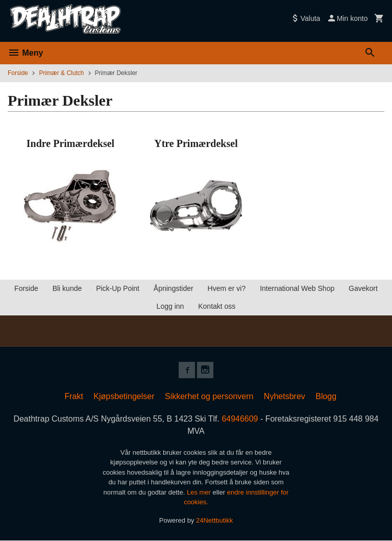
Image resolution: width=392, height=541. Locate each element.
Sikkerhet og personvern (209, 396)
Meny (25, 53)
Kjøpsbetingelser (124, 396)
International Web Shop (297, 288)
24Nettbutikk (214, 520)
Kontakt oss (217, 306)
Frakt (73, 396)
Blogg (326, 396)
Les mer (200, 492)
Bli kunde (67, 288)
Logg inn (170, 306)
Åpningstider (174, 288)
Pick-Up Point (118, 288)
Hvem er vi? (227, 288)
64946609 (240, 419)
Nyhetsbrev (285, 396)
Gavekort (363, 288)
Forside (18, 73)
